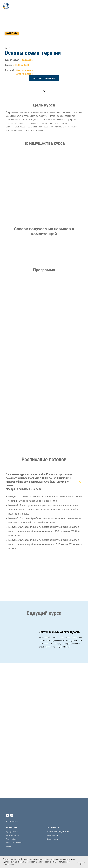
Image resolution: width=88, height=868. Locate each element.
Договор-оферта (52, 839)
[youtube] (12, 815)
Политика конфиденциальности (58, 832)
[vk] (7, 815)
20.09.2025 (27, 60)
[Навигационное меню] (84, 6)
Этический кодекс (53, 835)
